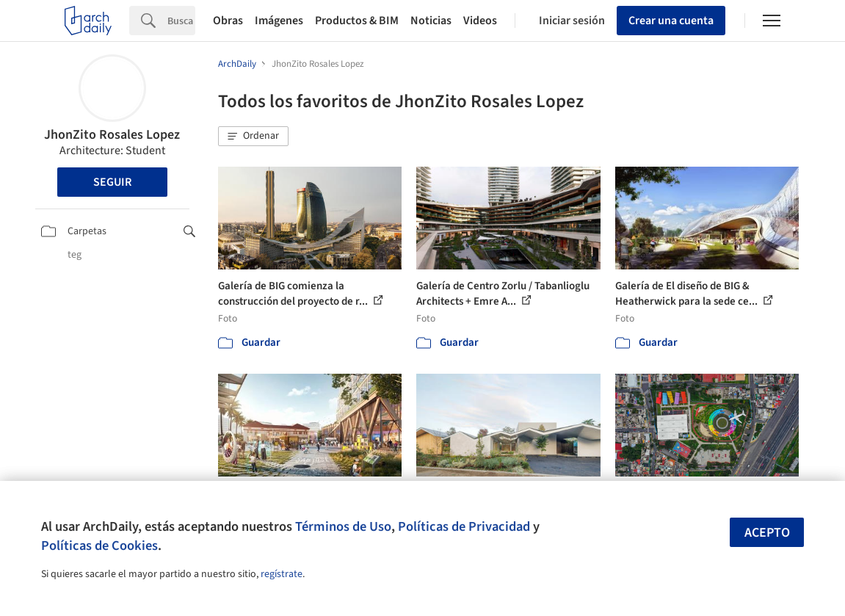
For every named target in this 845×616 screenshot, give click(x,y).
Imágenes (279, 21)
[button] (253, 137)
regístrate (282, 574)
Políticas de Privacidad (464, 526)
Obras (228, 21)
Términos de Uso (343, 526)
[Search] (181, 21)
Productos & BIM (357, 21)
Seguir (112, 182)
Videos (480, 21)
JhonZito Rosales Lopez (112, 135)
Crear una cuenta (671, 21)
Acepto (767, 533)
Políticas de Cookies (99, 546)
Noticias (431, 21)
